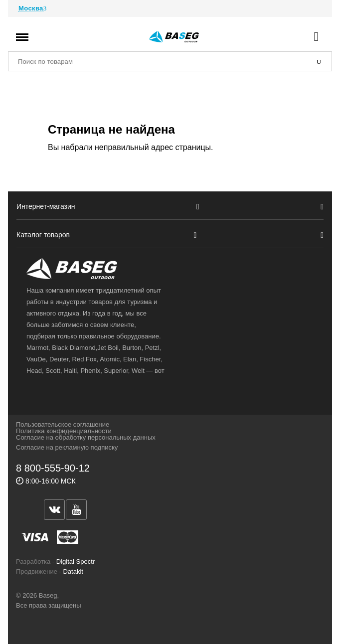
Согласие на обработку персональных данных (86, 437)
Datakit (73, 571)
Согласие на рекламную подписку (67, 447)
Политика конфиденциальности (64, 431)
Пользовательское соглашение (63, 424)
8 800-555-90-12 (53, 468)
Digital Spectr (76, 562)
